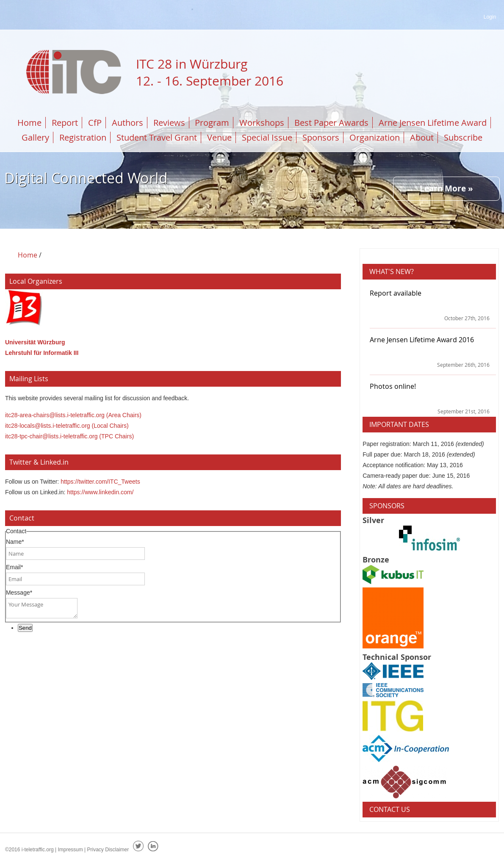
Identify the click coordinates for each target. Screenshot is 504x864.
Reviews (169, 123)
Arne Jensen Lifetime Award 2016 (422, 340)
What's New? (392, 271)
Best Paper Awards (331, 123)
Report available (396, 293)
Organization (375, 137)
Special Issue (267, 137)
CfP (95, 123)
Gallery (35, 137)
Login (490, 17)
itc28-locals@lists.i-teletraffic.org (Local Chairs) (67, 426)
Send (25, 628)
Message (19, 593)
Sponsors (321, 137)
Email (14, 567)
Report (65, 123)
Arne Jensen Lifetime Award (433, 123)
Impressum (70, 850)
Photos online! (393, 386)
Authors (127, 123)
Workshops (262, 123)
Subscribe (463, 137)
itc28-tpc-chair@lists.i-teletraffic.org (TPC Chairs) (69, 436)
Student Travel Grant (157, 137)
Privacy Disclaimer (108, 850)
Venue (219, 137)
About (422, 137)
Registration (83, 137)
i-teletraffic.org (38, 850)
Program (212, 123)
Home (29, 123)
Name (15, 542)
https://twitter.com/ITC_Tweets (100, 482)
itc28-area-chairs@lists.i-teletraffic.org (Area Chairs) (73, 415)
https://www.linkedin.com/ (100, 492)
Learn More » (446, 188)
